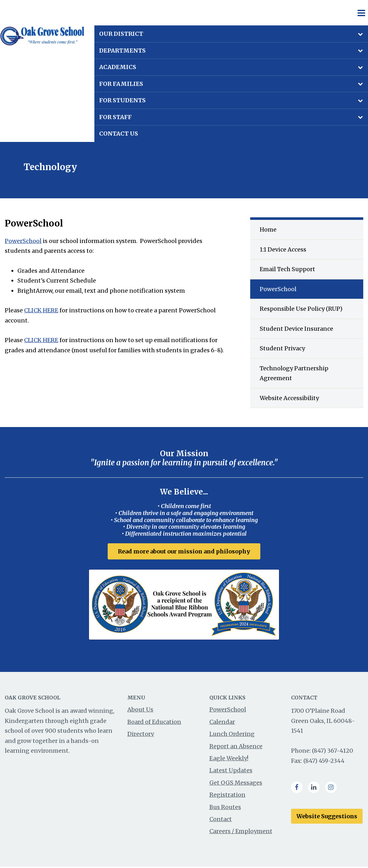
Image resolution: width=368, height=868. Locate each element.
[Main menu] (361, 13)
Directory (141, 735)
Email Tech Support (287, 269)
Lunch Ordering (232, 735)
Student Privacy (282, 348)
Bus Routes (225, 808)
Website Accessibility (289, 398)
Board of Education (154, 723)
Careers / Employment (241, 832)
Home (268, 230)
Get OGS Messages (236, 784)
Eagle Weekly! (229, 759)
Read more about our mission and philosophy (184, 551)
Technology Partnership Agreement (294, 373)
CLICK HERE (41, 310)
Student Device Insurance (296, 329)
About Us (140, 711)
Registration (227, 796)
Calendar (222, 723)
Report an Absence (236, 747)
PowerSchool (23, 241)
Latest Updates (231, 772)
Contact (221, 820)
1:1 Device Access (283, 249)
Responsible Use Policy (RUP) (301, 309)
